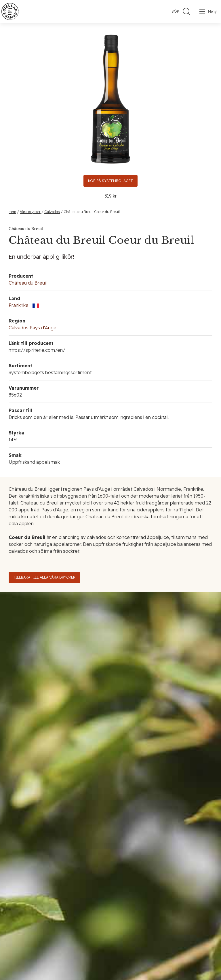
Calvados (52, 212)
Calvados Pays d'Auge (33, 328)
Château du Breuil (28, 283)
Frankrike (19, 305)
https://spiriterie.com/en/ (37, 350)
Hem (12, 212)
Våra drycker (30, 212)
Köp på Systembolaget (110, 181)
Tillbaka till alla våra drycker (44, 577)
